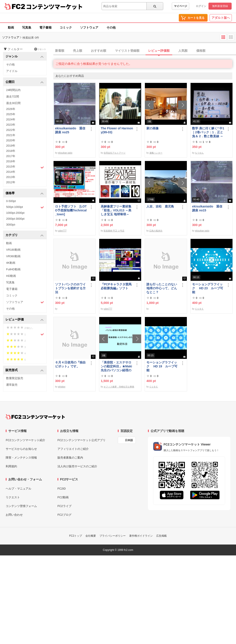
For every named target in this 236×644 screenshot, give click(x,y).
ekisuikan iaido (65, 153)
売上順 (78, 51)
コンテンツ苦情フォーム (21, 506)
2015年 (25, 167)
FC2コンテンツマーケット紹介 (25, 440)
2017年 (11, 156)
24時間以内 (13, 90)
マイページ (180, 6)
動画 (11, 27)
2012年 (11, 182)
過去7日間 (13, 97)
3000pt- (11, 225)
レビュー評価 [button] (25, 320)
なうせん (199, 153)
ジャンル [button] (25, 57)
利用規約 (11, 466)
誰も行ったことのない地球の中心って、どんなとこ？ (162, 288)
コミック (66, 27)
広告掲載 (161, 536)
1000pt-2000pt (15, 213)
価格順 (201, 51)
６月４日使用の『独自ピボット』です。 (70, 364)
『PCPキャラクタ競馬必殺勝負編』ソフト (116, 286)
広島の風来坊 (156, 231)
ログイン (201, 6)
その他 (111, 27)
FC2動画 (63, 497)
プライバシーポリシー (113, 536)
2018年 (11, 151)
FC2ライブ (64, 506)
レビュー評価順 (159, 51)
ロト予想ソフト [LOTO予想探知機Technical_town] (71, 210)
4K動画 (11, 263)
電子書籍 (45, 27)
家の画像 (153, 128)
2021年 (11, 135)
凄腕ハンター (156, 153)
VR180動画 (13, 250)
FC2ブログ (64, 515)
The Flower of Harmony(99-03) (117, 130)
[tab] (145, 51)
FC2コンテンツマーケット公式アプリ (82, 440)
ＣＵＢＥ (199, 309)
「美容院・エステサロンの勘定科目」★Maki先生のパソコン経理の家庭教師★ (116, 366)
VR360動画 (13, 256)
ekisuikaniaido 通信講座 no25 (70, 130)
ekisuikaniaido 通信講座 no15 (207, 208)
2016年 (11, 161)
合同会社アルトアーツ (115, 153)
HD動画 (11, 276)
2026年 (11, 109)
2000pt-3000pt (15, 219)
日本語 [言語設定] (129, 440)
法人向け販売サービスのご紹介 (77, 466)
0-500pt (11, 201)
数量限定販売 (15, 378)
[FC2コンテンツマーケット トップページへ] (35, 417)
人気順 (183, 51)
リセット (40, 49)
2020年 (11, 140)
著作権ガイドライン (141, 536)
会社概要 (91, 536)
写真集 (27, 27)
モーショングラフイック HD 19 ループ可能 (162, 366)
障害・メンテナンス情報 (21, 458)
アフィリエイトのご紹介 (73, 449)
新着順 (60, 51)
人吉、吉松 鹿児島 (160, 206)
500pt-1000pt (25, 207)
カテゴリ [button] (25, 235)
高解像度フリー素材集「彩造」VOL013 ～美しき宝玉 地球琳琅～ (116, 210)
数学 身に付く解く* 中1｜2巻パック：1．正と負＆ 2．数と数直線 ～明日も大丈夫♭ (208, 132)
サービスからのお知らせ (21, 449)
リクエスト (13, 497)
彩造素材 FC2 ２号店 (114, 231)
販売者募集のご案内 (70, 458)
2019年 (11, 146)
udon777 (62, 231)
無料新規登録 (220, 6)
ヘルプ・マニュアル (18, 489)
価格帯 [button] (25, 193)
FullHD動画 (13, 269)
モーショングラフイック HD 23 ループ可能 (208, 288)
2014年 (11, 172)
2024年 (11, 119)
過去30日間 (13, 103)
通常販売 (12, 385)
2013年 (11, 177)
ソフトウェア (89, 27)
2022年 (11, 130)
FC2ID (62, 489)
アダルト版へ (221, 18)
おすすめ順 (99, 51)
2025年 (11, 114)
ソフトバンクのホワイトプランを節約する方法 (70, 288)
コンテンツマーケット (54, 7)
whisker (62, 387)
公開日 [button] (25, 82)
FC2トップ (76, 536)
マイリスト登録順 (127, 51)
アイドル (12, 71)
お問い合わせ (14, 515)
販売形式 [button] (25, 370)
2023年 (11, 125)
